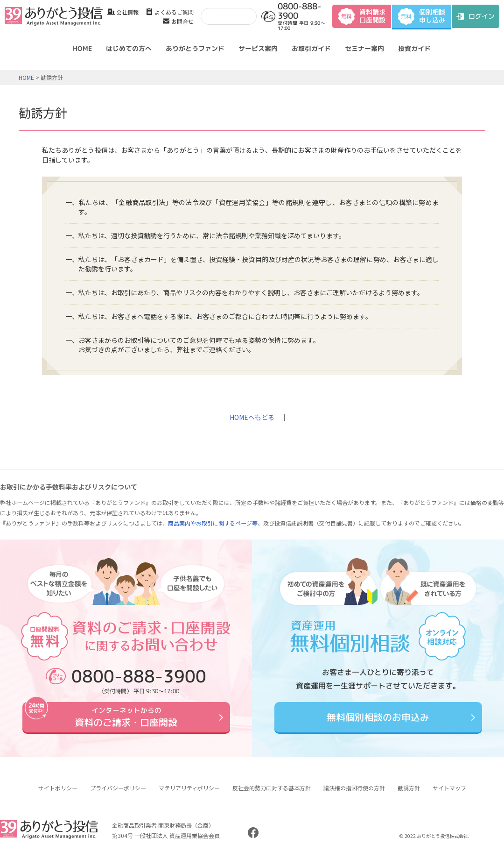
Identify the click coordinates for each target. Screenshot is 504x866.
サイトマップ (449, 795)
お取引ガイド (311, 48)
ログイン (482, 16)
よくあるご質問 (174, 12)
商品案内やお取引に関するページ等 (213, 523)
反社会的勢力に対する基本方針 (272, 795)
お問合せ (182, 21)
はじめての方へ (129, 48)
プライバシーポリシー (118, 795)
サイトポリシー (58, 795)
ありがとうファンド (195, 48)
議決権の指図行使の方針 (354, 795)
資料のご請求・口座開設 (126, 720)
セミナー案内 (364, 48)
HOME (82, 48)
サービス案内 (258, 48)
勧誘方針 (409, 795)
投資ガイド (414, 48)
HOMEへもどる (252, 417)
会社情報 (127, 12)
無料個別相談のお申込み (378, 720)
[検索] (227, 16)
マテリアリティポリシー (189, 795)
